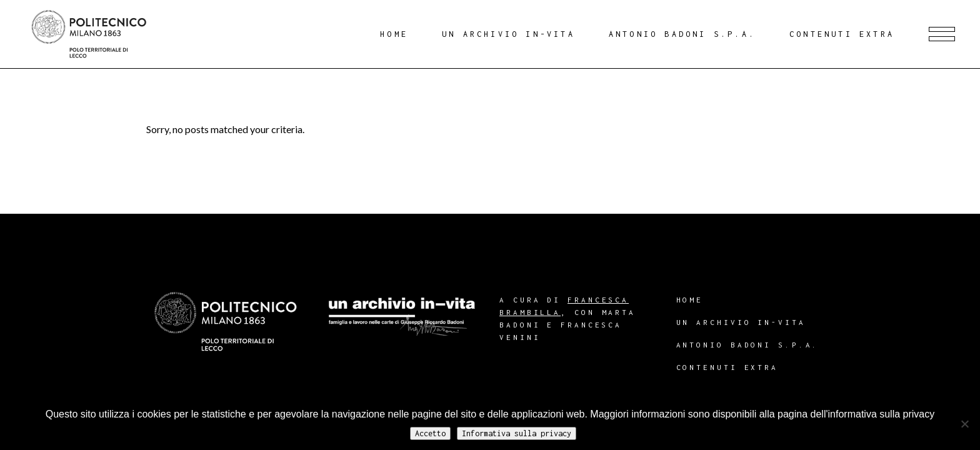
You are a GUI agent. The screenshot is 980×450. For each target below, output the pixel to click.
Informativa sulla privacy (517, 433)
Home (690, 300)
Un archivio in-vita (741, 322)
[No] (964, 424)
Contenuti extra (727, 367)
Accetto (430, 433)
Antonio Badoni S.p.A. (748, 345)
